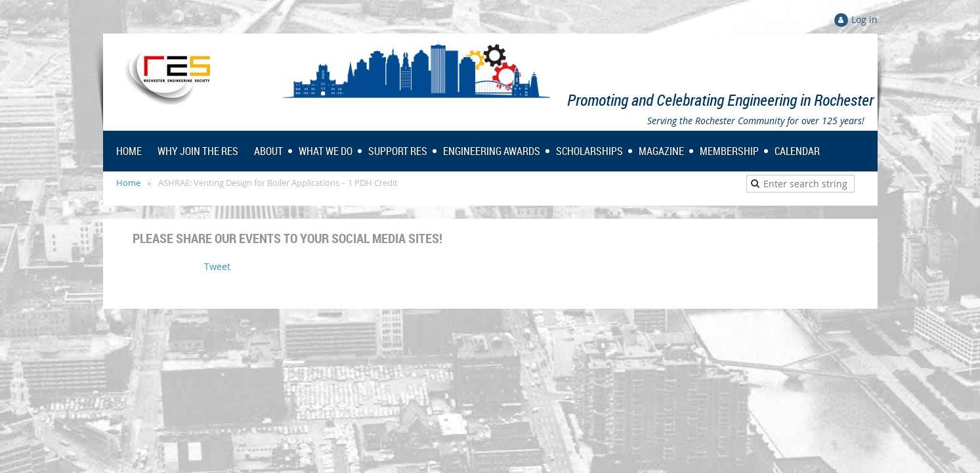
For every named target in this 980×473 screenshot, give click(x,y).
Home (128, 183)
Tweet (217, 266)
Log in (864, 19)
